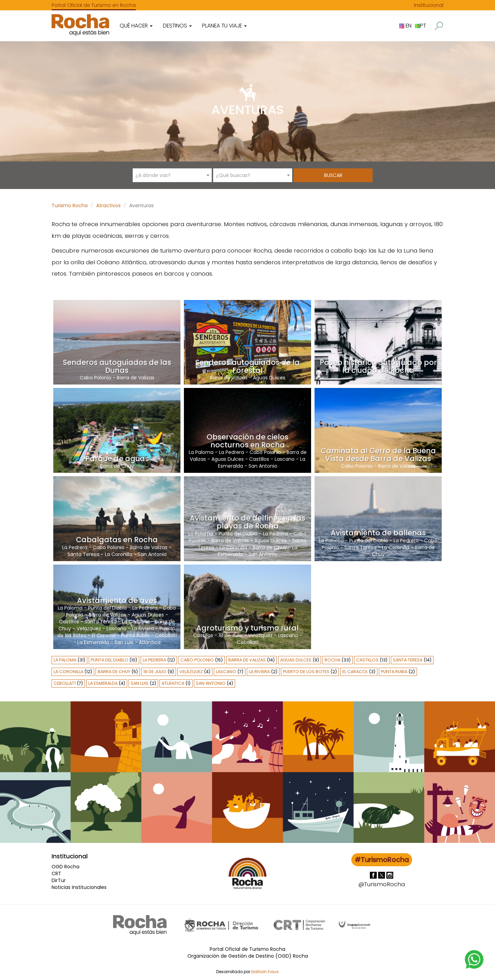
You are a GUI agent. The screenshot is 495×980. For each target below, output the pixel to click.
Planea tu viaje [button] (224, 26)
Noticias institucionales (79, 887)
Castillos (259, 459)
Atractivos (108, 205)
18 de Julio (231, 635)
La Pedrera (232, 452)
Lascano (285, 459)
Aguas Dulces (269, 378)
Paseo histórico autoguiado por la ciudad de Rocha (378, 366)
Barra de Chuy (117, 466)
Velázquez (89, 628)
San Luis (124, 642)
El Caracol (104, 635)
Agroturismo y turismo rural (247, 628)
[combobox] (172, 175)
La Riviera (143, 628)
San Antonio (263, 466)
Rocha (378, 378)
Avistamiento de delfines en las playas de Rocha (247, 522)
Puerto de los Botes (306, 672)
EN (405, 26)
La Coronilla (119, 554)
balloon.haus (265, 972)
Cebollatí (166, 635)
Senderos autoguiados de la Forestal (247, 366)
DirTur (59, 880)
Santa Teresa (83, 554)
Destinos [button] (177, 26)
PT (420, 26)
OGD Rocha (65, 867)
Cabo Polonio (96, 378)
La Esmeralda (93, 642)
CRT (56, 873)
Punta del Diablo (238, 534)
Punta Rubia (135, 635)
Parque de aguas (117, 459)
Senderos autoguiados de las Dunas (117, 366)
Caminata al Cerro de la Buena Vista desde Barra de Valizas (378, 455)
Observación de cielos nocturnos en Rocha (247, 441)
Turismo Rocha (70, 205)
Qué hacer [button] (136, 26)
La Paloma (201, 452)
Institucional (429, 5)
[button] (439, 26)
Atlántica (150, 642)
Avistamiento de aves (117, 600)
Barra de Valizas (136, 378)
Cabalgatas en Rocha (117, 540)
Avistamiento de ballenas (378, 533)
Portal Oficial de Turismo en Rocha (94, 5)
